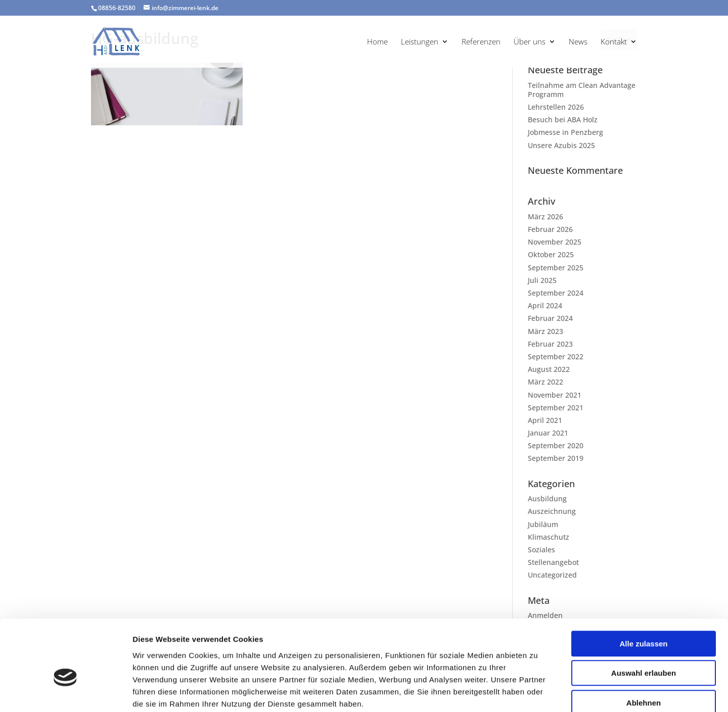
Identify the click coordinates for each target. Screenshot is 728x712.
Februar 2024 (550, 318)
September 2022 (556, 357)
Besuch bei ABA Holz (563, 120)
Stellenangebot (553, 562)
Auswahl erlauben (644, 618)
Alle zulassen (643, 588)
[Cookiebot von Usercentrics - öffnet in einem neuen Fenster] (65, 692)
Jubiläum (543, 524)
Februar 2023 (550, 344)
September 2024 (556, 293)
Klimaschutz (549, 537)
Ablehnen (644, 648)
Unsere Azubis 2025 (561, 145)
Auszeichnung (552, 511)
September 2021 (556, 408)
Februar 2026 (550, 229)
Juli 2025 (542, 280)
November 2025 (555, 242)
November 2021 (555, 395)
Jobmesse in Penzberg (565, 132)
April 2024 (545, 305)
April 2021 (545, 420)
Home (377, 42)
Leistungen (420, 42)
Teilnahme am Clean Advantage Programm (582, 90)
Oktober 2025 (551, 254)
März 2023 (545, 331)
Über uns (530, 42)
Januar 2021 (548, 433)
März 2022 (545, 382)
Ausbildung (547, 499)
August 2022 (549, 369)
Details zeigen (538, 692)
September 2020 (556, 445)
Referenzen (481, 42)
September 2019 (556, 458)
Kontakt (614, 42)
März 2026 (545, 217)
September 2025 (556, 268)
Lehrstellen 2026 (556, 107)
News (578, 42)
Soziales (541, 550)
